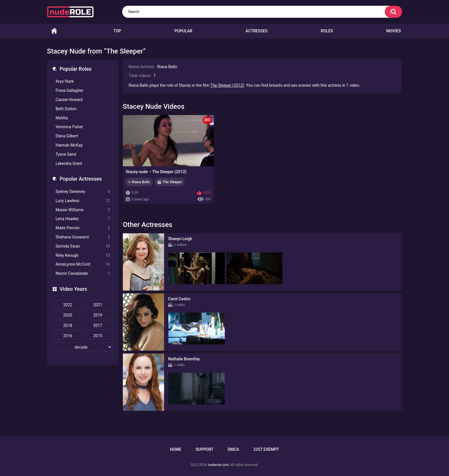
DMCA (233, 449)
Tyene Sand (66, 154)
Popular (183, 31)
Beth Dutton (66, 109)
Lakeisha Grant (69, 163)
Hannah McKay (69, 145)
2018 (68, 325)
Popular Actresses (81, 179)
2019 (98, 315)
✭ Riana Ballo (139, 182)
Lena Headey (83, 219)
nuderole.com (218, 465)
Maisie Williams (83, 210)
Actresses (257, 31)
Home (54, 31)
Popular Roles (76, 69)
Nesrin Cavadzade (83, 273)
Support (204, 449)
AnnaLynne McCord (83, 264)
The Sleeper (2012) (227, 85)
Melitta (62, 118)
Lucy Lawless (83, 201)
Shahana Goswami (83, 237)
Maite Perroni (83, 228)
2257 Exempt (266, 449)
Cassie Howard (69, 100)
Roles (327, 31)
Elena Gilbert (67, 136)
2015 (98, 336)
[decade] (83, 347)
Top (117, 31)
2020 (68, 315)
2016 (68, 336)
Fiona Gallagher (69, 90)
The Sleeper (172, 182)
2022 (68, 305)
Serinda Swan (83, 246)
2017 (98, 325)
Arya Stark (65, 81)
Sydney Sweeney (83, 192)
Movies (394, 31)
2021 (98, 305)
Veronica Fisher (69, 127)
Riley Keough (83, 255)
